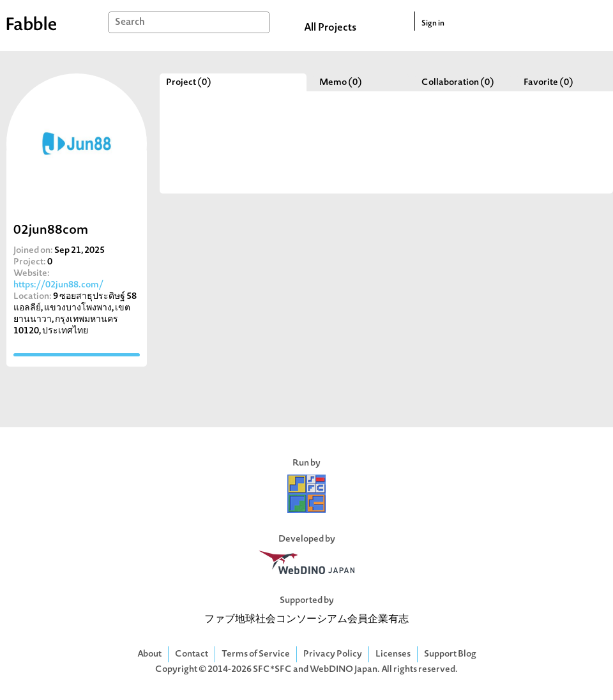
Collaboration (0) (458, 83)
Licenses (393, 654)
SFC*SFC (272, 670)
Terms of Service (256, 654)
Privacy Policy (333, 654)
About (149, 654)
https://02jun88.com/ (58, 285)
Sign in (433, 24)
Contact (192, 654)
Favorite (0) (549, 83)
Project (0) (189, 83)
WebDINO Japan (344, 670)
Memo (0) (341, 83)
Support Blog (450, 654)
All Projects (330, 28)
